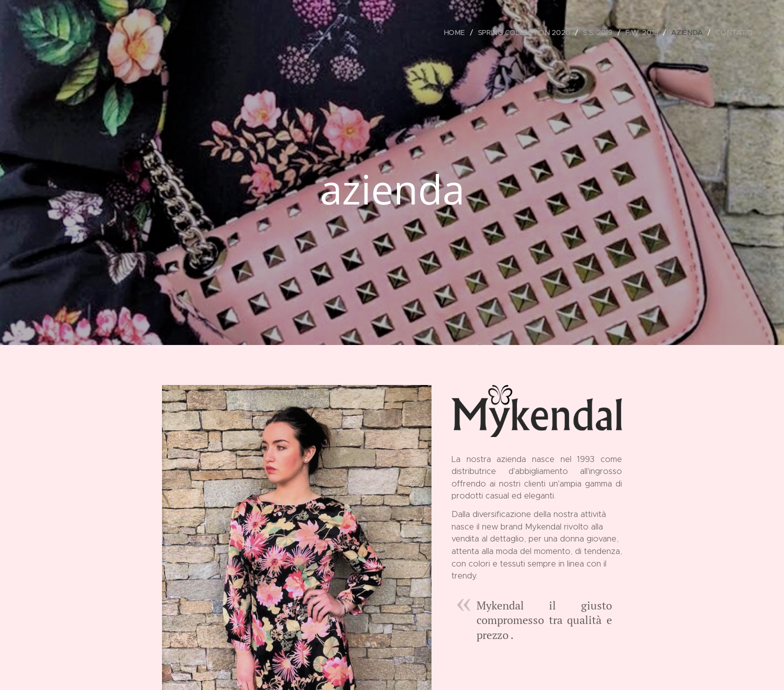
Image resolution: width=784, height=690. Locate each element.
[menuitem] (454, 32)
